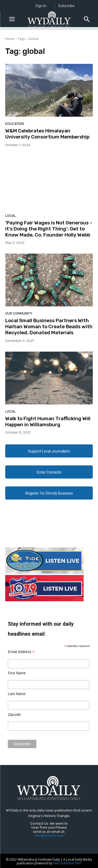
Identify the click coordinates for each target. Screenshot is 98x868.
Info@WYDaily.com (49, 836)
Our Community (19, 313)
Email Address (21, 652)
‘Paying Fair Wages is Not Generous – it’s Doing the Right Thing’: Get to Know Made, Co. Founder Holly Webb (49, 229)
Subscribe (66, 6)
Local (11, 216)
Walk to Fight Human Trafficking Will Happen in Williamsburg (48, 422)
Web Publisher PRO (67, 863)
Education (15, 124)
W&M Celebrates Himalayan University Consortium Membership (47, 134)
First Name (17, 673)
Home (10, 39)
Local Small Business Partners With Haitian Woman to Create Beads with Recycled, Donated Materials (49, 327)
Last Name (17, 694)
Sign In (41, 6)
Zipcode (14, 715)
